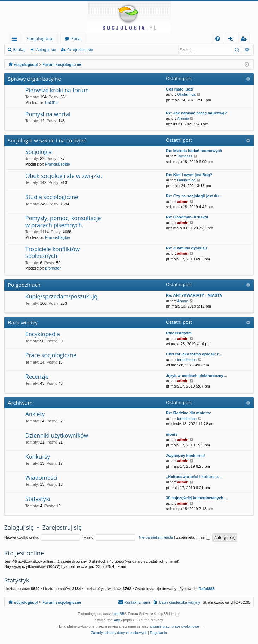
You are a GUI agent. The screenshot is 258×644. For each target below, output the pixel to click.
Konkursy (38, 457)
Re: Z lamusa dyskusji (186, 248)
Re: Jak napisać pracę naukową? (196, 113)
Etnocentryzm (179, 333)
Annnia (183, 118)
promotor (53, 268)
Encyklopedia (43, 334)
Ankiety (35, 414)
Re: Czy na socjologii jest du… (194, 196)
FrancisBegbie (57, 164)
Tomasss (185, 156)
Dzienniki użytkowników (57, 435)
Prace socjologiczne (51, 355)
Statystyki (38, 499)
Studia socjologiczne (52, 197)
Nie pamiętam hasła (156, 537)
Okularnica (186, 94)
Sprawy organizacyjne (34, 79)
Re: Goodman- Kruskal (187, 217)
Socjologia (39, 152)
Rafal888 (207, 589)
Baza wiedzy (23, 322)
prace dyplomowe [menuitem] (185, 627)
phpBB (119, 614)
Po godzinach (24, 285)
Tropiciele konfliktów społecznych (53, 252)
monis (172, 434)
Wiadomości (41, 478)
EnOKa (51, 103)
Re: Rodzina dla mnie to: (189, 413)
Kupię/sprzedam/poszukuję (61, 296)
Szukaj (19, 50)
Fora (76, 38)
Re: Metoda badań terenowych (194, 151)
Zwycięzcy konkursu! (186, 456)
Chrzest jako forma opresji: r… (194, 354)
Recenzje (37, 377)
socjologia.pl (40, 38)
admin (183, 202)
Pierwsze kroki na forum (57, 90)
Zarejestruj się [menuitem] (246, 40)
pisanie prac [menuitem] (160, 627)
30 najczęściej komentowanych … (197, 498)
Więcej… (16, 40)
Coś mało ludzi (180, 89)
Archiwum (20, 403)
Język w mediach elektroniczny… (197, 376)
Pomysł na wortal (48, 114)
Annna (183, 301)
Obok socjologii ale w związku (64, 176)
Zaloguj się (46, 50)
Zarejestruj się (80, 50)
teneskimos (187, 360)
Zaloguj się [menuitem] (232, 40)
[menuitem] (218, 39)
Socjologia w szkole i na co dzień (47, 140)
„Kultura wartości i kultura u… (194, 477)
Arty (117, 620)
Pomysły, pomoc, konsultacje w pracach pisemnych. (63, 221)
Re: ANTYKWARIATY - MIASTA (194, 295)
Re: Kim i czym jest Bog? (189, 175)
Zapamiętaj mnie (193, 537)
